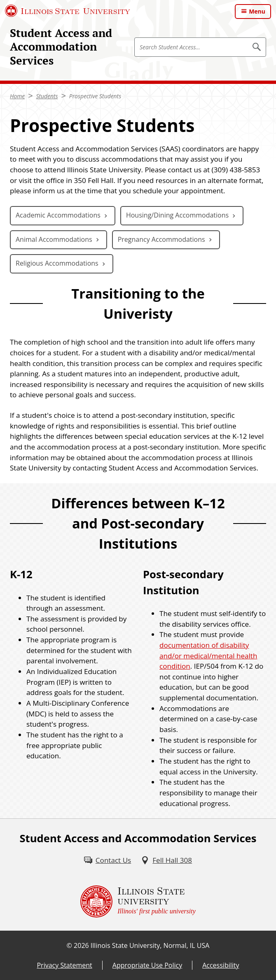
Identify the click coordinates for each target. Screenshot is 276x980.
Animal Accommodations (54, 239)
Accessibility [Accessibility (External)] (221, 965)
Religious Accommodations (57, 263)
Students (47, 96)
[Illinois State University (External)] (68, 11)
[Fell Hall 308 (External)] (166, 860)
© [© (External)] (69, 945)
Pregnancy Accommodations (161, 239)
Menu (257, 11)
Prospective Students (95, 96)
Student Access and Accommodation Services (61, 47)
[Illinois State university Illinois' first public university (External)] (138, 901)
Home (17, 96)
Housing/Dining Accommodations (177, 215)
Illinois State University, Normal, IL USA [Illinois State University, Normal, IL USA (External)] (150, 945)
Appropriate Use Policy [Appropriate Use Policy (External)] (147, 965)
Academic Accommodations (58, 215)
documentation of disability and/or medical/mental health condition (208, 656)
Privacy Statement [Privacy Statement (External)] (64, 965)
